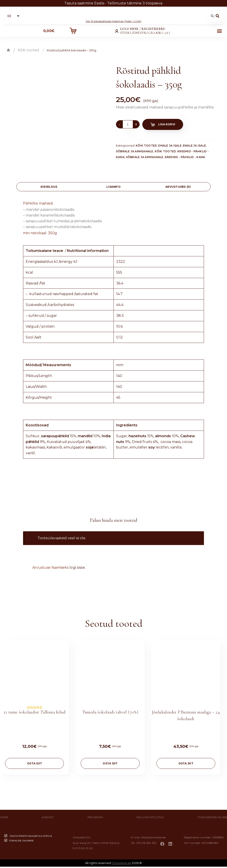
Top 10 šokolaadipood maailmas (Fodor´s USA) (113, 22)
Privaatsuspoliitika (150, 819)
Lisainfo (113, 188)
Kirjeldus (49, 188)
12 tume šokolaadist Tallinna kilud (35, 713)
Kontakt (48, 819)
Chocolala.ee (121, 864)
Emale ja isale (170, 147)
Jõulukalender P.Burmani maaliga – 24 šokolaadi (186, 717)
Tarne (4, 819)
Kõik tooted (28, 51)
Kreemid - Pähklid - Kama (185, 158)
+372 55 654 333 (148, 844)
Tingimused (95, 819)
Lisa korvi (167, 126)
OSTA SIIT (34, 765)
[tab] (49, 188)
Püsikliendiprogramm (212, 819)
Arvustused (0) (178, 188)
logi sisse (77, 569)
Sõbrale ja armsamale (135, 152)
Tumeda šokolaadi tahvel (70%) (110, 713)
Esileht (8, 51)
